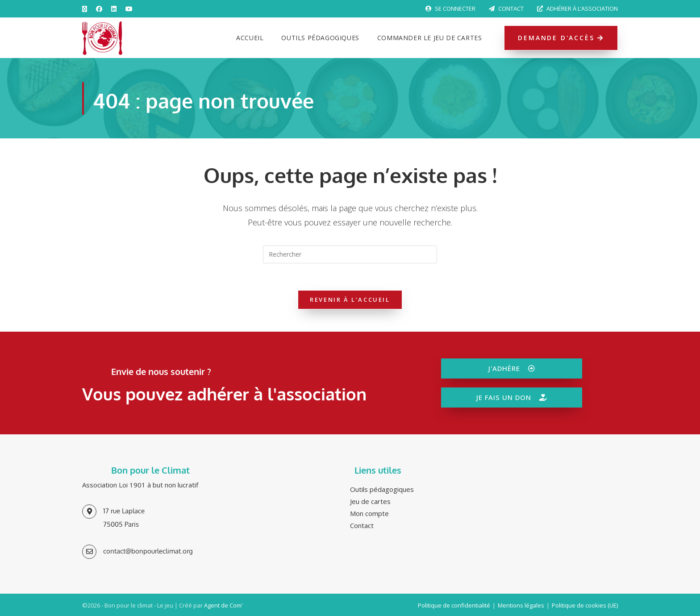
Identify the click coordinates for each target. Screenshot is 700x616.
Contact (506, 8)
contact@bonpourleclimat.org (148, 551)
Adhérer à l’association (577, 8)
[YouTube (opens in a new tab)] (129, 9)
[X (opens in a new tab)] (87, 9)
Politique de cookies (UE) (585, 605)
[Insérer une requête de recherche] (350, 254)
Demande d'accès (561, 38)
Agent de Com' (223, 605)
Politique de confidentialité (454, 605)
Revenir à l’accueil (350, 300)
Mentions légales (521, 605)
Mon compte (369, 513)
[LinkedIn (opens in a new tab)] (114, 9)
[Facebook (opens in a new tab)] (99, 9)
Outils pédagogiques (382, 489)
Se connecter (450, 8)
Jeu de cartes (370, 501)
